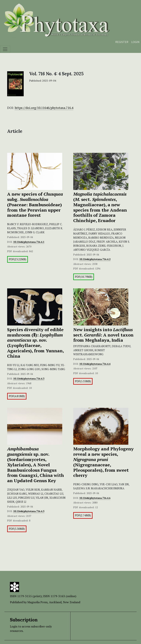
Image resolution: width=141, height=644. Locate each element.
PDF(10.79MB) (84, 277)
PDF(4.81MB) (17, 396)
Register (122, 42)
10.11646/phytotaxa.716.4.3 (29, 379)
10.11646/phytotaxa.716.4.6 (95, 498)
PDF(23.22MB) (18, 259)
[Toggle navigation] (5, 49)
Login (135, 42)
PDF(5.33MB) (83, 381)
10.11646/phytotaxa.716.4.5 (29, 511)
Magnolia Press (37, 602)
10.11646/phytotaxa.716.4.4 (95, 364)
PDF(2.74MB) (83, 515)
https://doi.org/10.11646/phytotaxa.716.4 (44, 108)
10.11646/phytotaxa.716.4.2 (95, 259)
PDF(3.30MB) (17, 529)
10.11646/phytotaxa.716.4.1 (29, 242)
